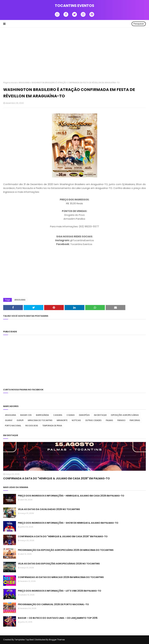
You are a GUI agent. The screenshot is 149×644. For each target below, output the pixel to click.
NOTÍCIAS (76, 420)
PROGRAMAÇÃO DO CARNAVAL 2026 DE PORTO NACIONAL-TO (53, 604)
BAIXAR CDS (26, 415)
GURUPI (20, 420)
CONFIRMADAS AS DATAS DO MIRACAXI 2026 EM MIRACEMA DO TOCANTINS (61, 577)
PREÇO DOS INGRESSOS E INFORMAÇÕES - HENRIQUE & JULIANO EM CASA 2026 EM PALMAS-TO (71, 496)
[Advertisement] (74, 55)
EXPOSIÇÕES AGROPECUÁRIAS (125, 415)
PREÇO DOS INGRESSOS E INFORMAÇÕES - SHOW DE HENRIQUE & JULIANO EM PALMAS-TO (68, 523)
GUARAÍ (9, 420)
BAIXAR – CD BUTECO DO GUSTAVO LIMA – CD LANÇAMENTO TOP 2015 (58, 618)
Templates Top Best (24, 640)
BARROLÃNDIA (42, 415)
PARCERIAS (135, 420)
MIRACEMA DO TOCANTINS (40, 420)
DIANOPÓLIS (84, 415)
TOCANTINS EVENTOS (74, 6)
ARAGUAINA (24, 83)
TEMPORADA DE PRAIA (52, 426)
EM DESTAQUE (100, 415)
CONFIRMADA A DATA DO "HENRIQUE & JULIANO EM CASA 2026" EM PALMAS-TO (57, 478)
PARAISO (121, 420)
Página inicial (10, 83)
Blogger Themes (57, 640)
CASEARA (58, 415)
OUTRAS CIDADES (93, 420)
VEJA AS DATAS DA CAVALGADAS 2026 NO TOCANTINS (49, 509)
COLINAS (71, 415)
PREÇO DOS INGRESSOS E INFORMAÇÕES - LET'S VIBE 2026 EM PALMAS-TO (60, 591)
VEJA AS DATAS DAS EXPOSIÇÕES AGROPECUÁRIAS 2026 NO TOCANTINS (59, 564)
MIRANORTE (62, 420)
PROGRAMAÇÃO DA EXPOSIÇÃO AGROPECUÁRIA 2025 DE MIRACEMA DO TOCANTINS (66, 550)
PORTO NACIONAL (13, 426)
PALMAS (109, 420)
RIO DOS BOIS (32, 426)
